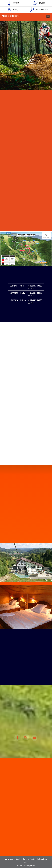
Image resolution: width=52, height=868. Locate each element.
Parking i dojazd (42, 859)
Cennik (18, 859)
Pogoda (32, 859)
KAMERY (39, 3)
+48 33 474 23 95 (39, 10)
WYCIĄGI (13, 10)
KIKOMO (32, 866)
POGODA (13, 3)
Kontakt (26, 862)
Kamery (25, 859)
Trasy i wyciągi (9, 859)
